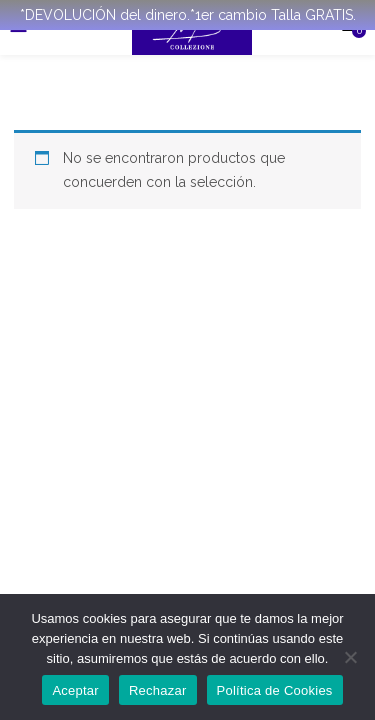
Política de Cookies (275, 690)
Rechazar (158, 690)
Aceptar (75, 690)
